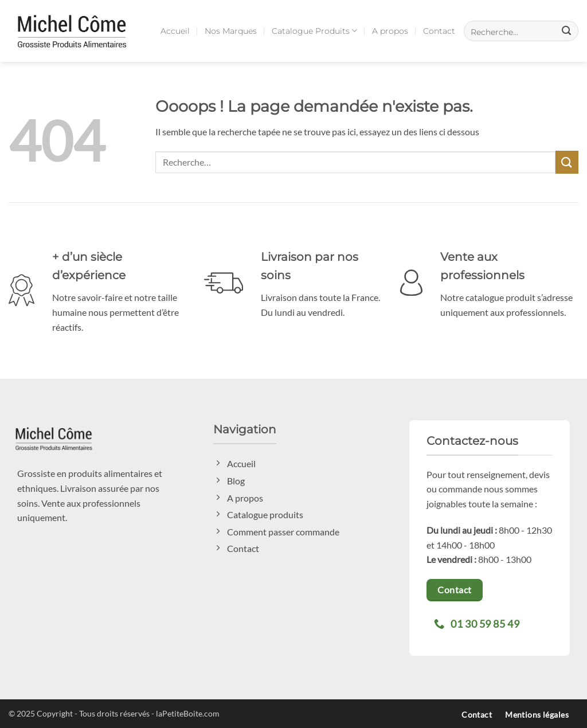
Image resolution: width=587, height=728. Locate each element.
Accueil (175, 31)
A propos (390, 31)
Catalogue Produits (314, 31)
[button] (521, 31)
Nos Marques (231, 31)
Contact (439, 31)
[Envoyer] (567, 162)
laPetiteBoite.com (188, 713)
